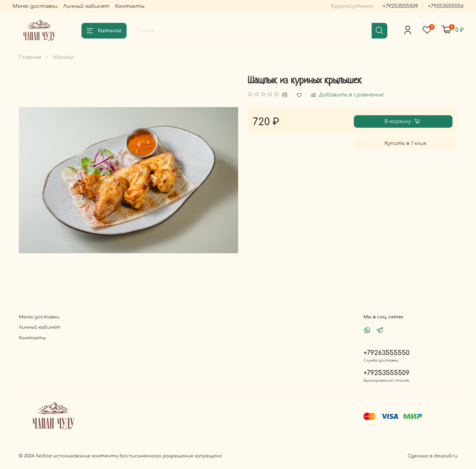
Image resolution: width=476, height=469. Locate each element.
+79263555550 (387, 353)
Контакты (130, 6)
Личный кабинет (86, 6)
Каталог (104, 31)
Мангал (63, 57)
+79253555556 (446, 6)
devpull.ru (446, 456)
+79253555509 (400, 6)
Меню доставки (35, 6)
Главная (30, 57)
